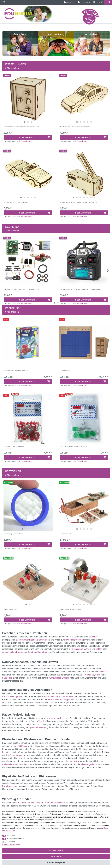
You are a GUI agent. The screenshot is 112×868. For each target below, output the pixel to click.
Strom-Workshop (18, 755)
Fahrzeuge (7, 678)
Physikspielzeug (10, 786)
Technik (103, 672)
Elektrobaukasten (66, 534)
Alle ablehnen (56, 856)
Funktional (11, 842)
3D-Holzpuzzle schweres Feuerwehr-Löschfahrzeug (79, 202)
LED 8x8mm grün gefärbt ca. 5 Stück (73, 447)
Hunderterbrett (65, 371)
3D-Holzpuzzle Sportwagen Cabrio (16, 202)
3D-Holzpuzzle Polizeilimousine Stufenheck (76, 127)
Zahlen (99, 649)
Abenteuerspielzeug (56, 718)
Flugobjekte (89, 675)
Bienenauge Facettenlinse (13, 534)
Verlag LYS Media (19, 746)
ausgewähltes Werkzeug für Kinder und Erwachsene (42, 803)
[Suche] (94, 2)
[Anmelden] (69, 2)
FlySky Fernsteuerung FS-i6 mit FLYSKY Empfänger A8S (81, 289)
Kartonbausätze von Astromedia (58, 696)
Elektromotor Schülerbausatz (70, 609)
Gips (77, 700)
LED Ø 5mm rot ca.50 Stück (14, 447)
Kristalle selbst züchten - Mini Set (16, 371)
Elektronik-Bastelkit (11, 764)
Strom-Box (74, 761)
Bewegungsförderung (74, 640)
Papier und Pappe (61, 700)
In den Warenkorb (34, 137)
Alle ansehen (12, 68)
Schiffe (98, 675)
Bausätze (93, 637)
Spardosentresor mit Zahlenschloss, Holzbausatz (22, 127)
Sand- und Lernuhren (38, 652)
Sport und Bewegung (39, 727)
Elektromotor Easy (10, 609)
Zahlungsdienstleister (16, 839)
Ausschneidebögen (11, 696)
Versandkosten (26, 141)
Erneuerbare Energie (59, 678)
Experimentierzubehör (26, 640)
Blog (3, 2)
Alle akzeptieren (56, 851)
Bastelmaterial (44, 640)
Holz (50, 700)
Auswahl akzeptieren (56, 862)
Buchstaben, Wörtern (82, 649)
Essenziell (11, 836)
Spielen (43, 721)
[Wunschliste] (101, 2)
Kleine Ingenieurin (89, 764)
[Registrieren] (84, 2)
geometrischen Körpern (13, 652)
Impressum (35, 828)
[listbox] (28, 99)
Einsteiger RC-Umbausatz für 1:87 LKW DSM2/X (22, 289)
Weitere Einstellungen (11, 845)
